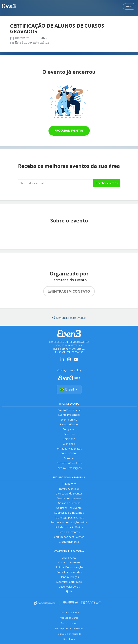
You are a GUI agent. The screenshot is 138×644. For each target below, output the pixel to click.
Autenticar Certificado (69, 582)
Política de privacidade (69, 634)
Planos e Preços (69, 577)
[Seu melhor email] (56, 183)
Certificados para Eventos (69, 537)
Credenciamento (69, 542)
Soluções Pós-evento (69, 508)
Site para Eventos (69, 532)
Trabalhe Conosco (69, 613)
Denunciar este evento (69, 318)
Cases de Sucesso (69, 563)
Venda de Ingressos (69, 499)
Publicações (69, 484)
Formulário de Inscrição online (69, 523)
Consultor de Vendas (69, 573)
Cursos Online (69, 454)
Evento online (69, 420)
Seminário (69, 439)
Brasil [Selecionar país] (69, 389)
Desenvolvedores (69, 587)
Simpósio (69, 434)
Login (129, 6)
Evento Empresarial (69, 410)
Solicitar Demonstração (69, 568)
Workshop (69, 444)
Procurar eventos (69, 130)
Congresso (69, 430)
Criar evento (69, 558)
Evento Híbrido (69, 425)
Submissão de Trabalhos (69, 513)
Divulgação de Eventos (69, 494)
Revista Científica (69, 489)
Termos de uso (69, 624)
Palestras (69, 459)
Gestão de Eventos (69, 503)
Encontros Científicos (69, 463)
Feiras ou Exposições (69, 468)
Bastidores (69, 640)
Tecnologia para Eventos (69, 518)
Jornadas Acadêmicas (69, 449)
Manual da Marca (69, 618)
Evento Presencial (69, 415)
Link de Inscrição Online (69, 528)
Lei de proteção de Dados (69, 629)
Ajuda (69, 592)
